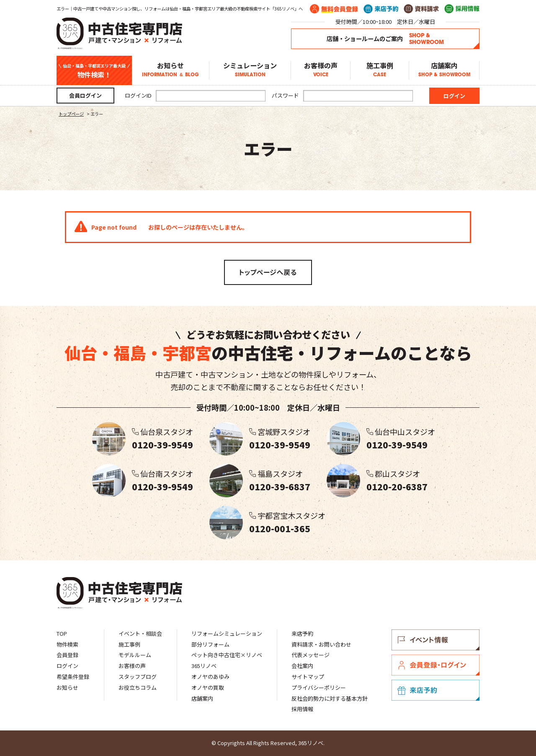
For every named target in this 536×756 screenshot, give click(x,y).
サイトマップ (308, 677)
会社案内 (302, 666)
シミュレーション (250, 70)
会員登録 (67, 655)
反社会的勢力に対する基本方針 (330, 698)
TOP (62, 633)
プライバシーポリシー (319, 687)
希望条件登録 (73, 677)
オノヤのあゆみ (210, 677)
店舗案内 (444, 70)
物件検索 (67, 644)
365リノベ (204, 666)
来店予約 (302, 633)
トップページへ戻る (268, 272)
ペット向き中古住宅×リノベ (227, 655)
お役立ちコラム (138, 687)
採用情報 (302, 709)
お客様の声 (321, 70)
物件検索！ (94, 71)
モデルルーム (135, 655)
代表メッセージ (311, 655)
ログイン (67, 666)
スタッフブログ (138, 677)
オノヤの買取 (208, 687)
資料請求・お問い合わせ (321, 644)
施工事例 (380, 70)
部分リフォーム (210, 644)
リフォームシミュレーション (227, 633)
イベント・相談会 (140, 633)
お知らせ (170, 70)
